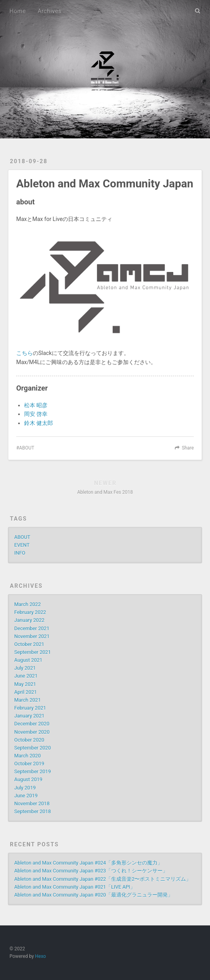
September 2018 (33, 811)
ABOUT (26, 448)
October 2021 (29, 644)
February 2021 (30, 708)
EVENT (22, 545)
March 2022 (27, 604)
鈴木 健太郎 (39, 423)
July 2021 (25, 668)
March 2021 (27, 700)
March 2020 (27, 756)
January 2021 (29, 716)
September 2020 (33, 748)
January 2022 (29, 620)
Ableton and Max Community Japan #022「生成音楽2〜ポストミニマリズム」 (103, 879)
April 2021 (26, 692)
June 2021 (26, 676)
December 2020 (32, 724)
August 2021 (28, 660)
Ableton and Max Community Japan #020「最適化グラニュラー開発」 (94, 895)
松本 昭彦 (36, 405)
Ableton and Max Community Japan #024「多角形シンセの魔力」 (88, 863)
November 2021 (32, 636)
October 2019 (29, 764)
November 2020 (32, 732)
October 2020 (29, 740)
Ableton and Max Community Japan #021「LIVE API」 (75, 887)
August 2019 (28, 779)
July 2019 (25, 788)
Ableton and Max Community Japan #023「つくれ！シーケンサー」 (91, 871)
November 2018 (32, 803)
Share (188, 448)
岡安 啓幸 (36, 414)
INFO (20, 553)
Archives (49, 11)
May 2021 (25, 684)
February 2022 (30, 612)
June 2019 (26, 796)
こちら (25, 353)
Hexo (41, 956)
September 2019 (33, 771)
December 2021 (32, 628)
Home (18, 11)
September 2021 (33, 652)
